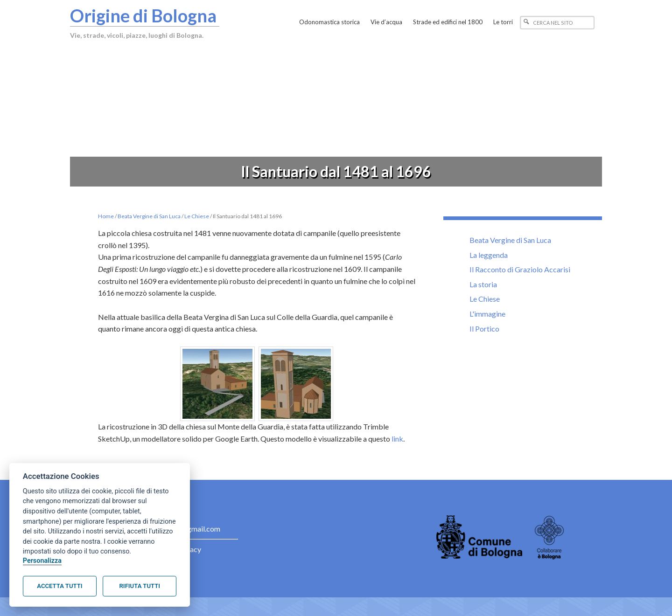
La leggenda (489, 255)
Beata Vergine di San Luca (510, 240)
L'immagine (487, 314)
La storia (483, 284)
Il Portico (484, 329)
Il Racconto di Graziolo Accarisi (520, 269)
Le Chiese (485, 299)
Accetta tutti (59, 586)
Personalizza (42, 561)
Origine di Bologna (143, 15)
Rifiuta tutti (140, 586)
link (397, 439)
